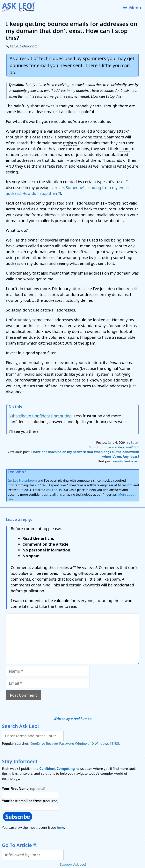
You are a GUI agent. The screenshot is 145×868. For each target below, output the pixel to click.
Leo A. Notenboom (24, 46)
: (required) (30, 801)
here (60, 827)
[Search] (33, 736)
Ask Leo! (52, 490)
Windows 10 (84, 743)
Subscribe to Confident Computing (40, 416)
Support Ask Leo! (73, 864)
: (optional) (24, 789)
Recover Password (60, 743)
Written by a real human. (73, 719)
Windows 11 (104, 743)
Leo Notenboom (25, 480)
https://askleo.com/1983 (121, 447)
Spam (135, 443)
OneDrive (38, 743)
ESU (117, 743)
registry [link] (70, 143)
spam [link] (125, 149)
